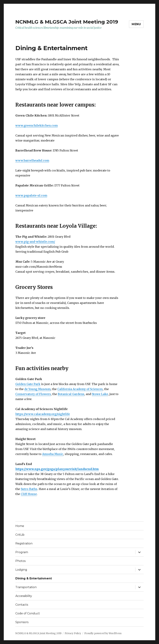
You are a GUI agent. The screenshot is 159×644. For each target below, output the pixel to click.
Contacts (22, 605)
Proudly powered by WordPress (103, 633)
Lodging (21, 570)
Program (22, 552)
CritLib (20, 535)
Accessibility (24, 596)
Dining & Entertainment (34, 578)
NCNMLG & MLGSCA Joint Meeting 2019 (67, 22)
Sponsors (22, 622)
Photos (20, 561)
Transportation (26, 587)
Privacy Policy (73, 633)
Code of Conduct (28, 613)
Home (20, 526)
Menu (136, 24)
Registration (24, 543)
